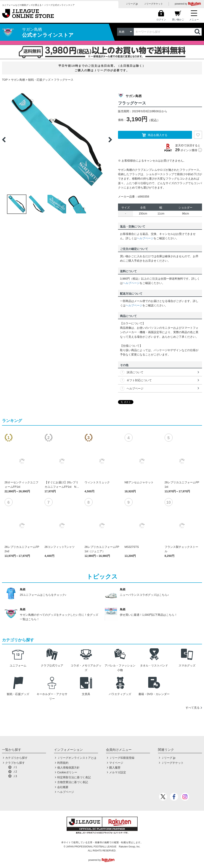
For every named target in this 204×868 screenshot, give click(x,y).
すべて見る (193, 708)
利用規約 (63, 763)
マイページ (116, 763)
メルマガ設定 (118, 772)
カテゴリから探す (16, 758)
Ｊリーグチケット (153, 4)
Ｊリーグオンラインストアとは (77, 758)
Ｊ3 (15, 776)
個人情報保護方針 (68, 768)
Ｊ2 (15, 772)
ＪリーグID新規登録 (122, 758)
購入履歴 (115, 768)
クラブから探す (15, 763)
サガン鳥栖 (18, 80)
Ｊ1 (15, 767)
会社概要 (63, 787)
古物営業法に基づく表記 (73, 782)
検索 (198, 32)
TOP (5, 80)
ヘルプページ (145, 238)
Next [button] (110, 140)
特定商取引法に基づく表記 (74, 777)
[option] (57, 140)
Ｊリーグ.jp (132, 4)
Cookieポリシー (67, 772)
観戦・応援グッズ (39, 80)
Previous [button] (4, 140)
